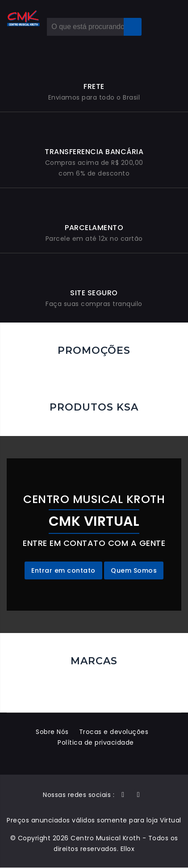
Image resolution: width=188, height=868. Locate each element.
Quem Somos (134, 571)
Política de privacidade (96, 743)
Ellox (128, 849)
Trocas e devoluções (114, 732)
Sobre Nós (52, 732)
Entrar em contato (63, 571)
